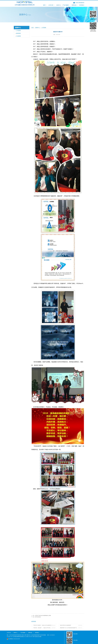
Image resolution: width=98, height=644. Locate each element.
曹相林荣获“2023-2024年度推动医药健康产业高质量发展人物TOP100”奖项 (69, 628)
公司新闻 (44, 28)
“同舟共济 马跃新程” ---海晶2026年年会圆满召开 (42, 625)
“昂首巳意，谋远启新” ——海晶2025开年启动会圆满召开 (42, 628)
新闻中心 (38, 28)
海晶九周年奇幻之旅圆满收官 (66, 625)
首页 (44, 5)
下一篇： (36, 617)
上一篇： (41, 616)
